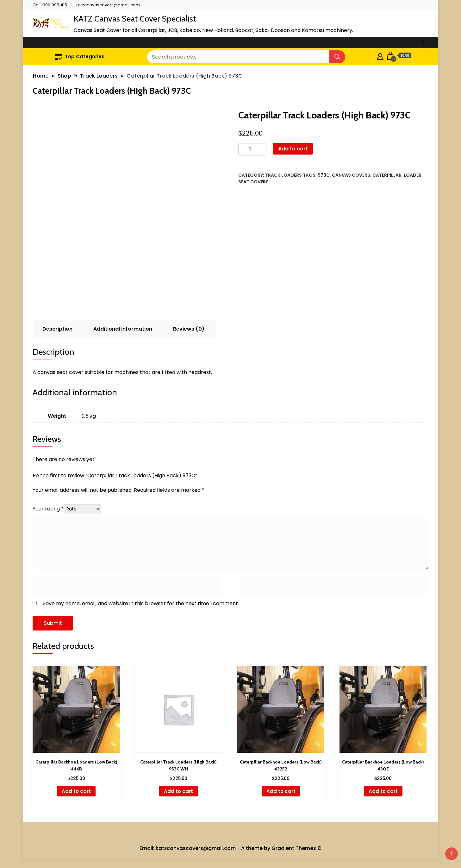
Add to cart (293, 149)
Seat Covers (253, 182)
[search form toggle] (422, 43)
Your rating (48, 509)
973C (324, 175)
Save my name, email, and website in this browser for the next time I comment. (141, 603)
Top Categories (80, 57)
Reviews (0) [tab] (189, 329)
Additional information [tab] (123, 329)
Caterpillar (387, 175)
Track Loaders (283, 175)
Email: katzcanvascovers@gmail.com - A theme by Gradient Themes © (230, 848)
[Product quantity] (252, 149)
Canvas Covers (351, 175)
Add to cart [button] (76, 791)
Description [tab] (57, 329)
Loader (413, 175)
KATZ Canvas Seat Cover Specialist (135, 19)
